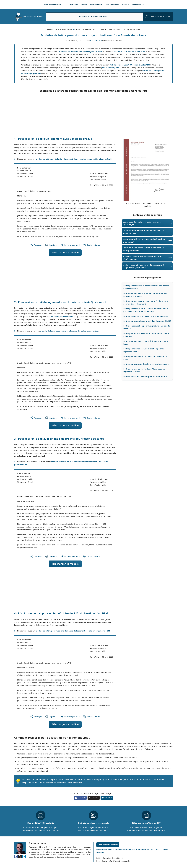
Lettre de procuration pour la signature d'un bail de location (147, 327)
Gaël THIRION (96, 41)
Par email (107, 798)
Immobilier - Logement (85, 29)
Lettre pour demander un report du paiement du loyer (145, 358)
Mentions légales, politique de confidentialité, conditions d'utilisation (128, 849)
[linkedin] (24, 857)
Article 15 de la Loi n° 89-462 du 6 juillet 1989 (130, 65)
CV (65, 5)
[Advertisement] (93, 115)
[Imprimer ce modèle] (51, 245)
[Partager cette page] (36, 245)
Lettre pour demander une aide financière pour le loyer (146, 343)
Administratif (96, 5)
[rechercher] (158, 16)
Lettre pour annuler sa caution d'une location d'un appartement (143, 249)
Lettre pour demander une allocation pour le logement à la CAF (144, 350)
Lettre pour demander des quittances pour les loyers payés (144, 223)
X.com (93, 798)
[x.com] (20, 857)
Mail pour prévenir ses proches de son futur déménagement (143, 258)
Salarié (84, 5)
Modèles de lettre (64, 29)
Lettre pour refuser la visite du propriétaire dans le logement (146, 335)
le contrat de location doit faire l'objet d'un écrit (80, 52)
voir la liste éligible (110, 68)
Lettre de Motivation (52, 5)
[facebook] (16, 857)
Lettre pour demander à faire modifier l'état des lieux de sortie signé (145, 295)
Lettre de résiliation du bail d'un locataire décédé (146, 316)
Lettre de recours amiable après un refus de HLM (145, 376)
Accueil (50, 29)
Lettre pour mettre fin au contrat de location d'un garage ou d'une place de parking (146, 310)
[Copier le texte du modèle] (91, 245)
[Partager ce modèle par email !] (70, 245)
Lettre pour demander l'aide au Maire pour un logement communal (144, 370)
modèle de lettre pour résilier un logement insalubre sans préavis (70, 331)
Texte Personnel (112, 5)
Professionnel (138, 5)
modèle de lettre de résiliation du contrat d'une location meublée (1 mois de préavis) (74, 159)
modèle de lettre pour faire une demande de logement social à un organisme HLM (73, 631)
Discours (125, 5)
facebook (80, 798)
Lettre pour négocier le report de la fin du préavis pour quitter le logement (146, 302)
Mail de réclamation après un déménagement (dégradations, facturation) (143, 266)
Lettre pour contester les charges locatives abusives (147, 364)
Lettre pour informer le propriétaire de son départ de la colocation (146, 287)
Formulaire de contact (108, 845)
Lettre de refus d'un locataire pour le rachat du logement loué (144, 232)
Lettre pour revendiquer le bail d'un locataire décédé (147, 321)
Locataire (102, 29)
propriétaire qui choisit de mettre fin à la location (75, 780)
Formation (74, 5)
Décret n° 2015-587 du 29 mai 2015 (130, 52)
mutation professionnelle (62, 316)
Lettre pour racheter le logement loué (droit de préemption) (144, 240)
